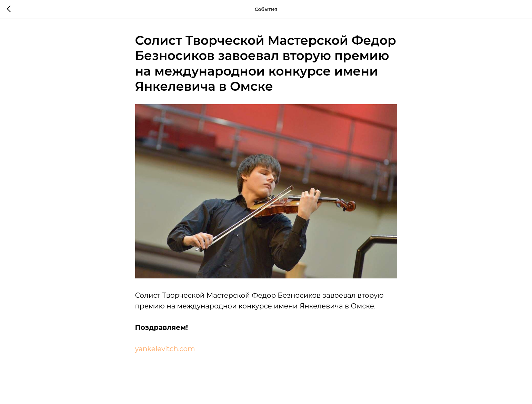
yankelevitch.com (165, 349)
